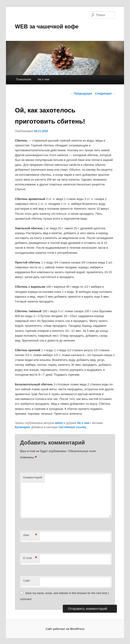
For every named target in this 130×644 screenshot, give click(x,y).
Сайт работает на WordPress (65, 629)
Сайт (27, 581)
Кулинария (22, 427)
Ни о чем (43, 79)
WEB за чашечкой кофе (47, 26)
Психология (24, 79)
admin (59, 423)
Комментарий (33, 477)
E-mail (30, 558)
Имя (30, 535)
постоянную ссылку (72, 427)
